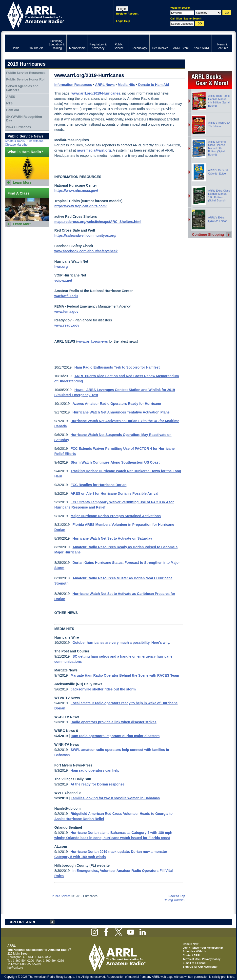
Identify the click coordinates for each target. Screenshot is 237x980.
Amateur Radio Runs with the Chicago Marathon (24, 143)
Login (122, 9)
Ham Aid (13, 110)
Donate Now (191, 944)
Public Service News (25, 136)
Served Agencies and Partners (22, 88)
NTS (9, 103)
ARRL (53, 15)
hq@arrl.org (15, 968)
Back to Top (177, 896)
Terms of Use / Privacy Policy (202, 959)
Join (186, 948)
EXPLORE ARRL (22, 922)
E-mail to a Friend (194, 963)
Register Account (127, 14)
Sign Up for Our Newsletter (200, 967)
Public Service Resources (26, 73)
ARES (11, 97)
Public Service (61, 896)
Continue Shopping (208, 235)
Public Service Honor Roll (26, 79)
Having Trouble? (174, 900)
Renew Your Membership (207, 948)
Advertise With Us (194, 951)
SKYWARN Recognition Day (24, 119)
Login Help (123, 21)
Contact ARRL (192, 955)
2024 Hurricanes (19, 127)
